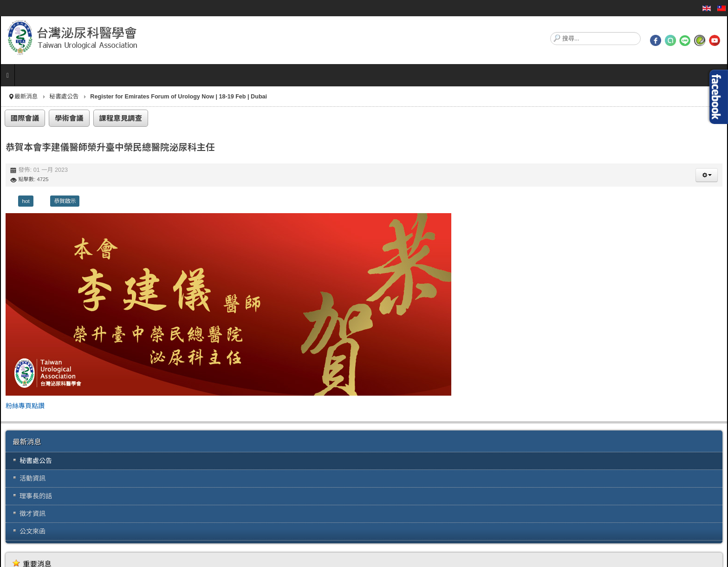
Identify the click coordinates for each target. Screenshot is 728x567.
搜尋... (550, 32)
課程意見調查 (121, 118)
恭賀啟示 (65, 201)
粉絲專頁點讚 (25, 406)
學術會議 (69, 118)
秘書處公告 (64, 97)
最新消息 (26, 97)
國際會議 (25, 118)
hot (26, 201)
